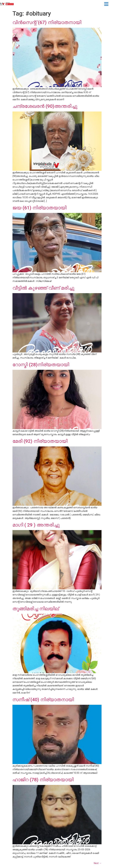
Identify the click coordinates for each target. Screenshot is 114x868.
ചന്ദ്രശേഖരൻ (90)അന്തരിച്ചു (45, 106)
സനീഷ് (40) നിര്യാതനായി (43, 700)
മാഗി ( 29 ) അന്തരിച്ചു (36, 525)
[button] (106, 4)
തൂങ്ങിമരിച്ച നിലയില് (36, 609)
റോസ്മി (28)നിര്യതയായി (41, 365)
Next (98, 863)
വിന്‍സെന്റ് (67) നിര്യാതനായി (47, 22)
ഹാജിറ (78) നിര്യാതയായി (43, 780)
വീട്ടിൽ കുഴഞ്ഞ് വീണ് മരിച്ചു (43, 288)
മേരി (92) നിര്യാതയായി (40, 441)
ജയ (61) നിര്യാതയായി (39, 208)
